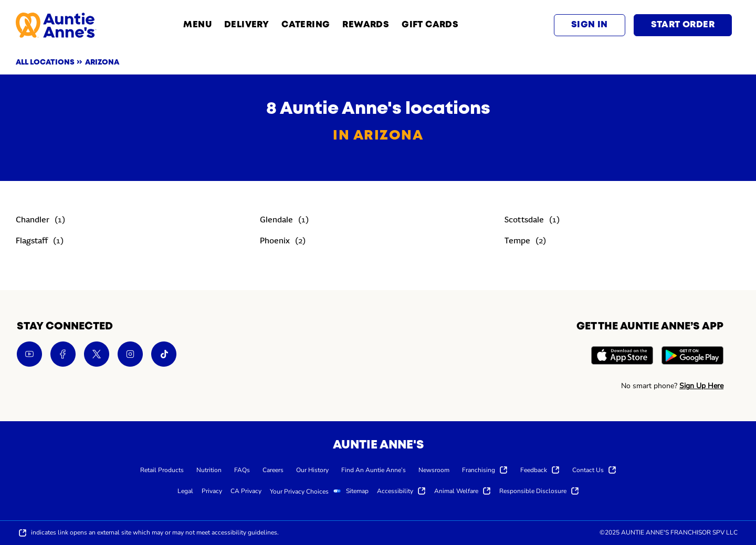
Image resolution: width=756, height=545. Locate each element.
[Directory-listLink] (40, 221)
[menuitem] (162, 469)
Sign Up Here (701, 386)
